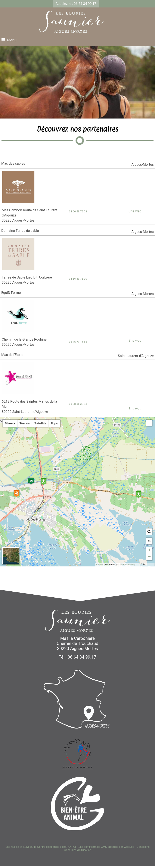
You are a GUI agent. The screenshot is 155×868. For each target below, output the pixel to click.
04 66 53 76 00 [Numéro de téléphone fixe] (78, 279)
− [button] (149, 557)
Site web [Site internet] (135, 211)
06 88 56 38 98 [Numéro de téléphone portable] (78, 404)
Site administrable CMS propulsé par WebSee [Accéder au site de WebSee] (106, 847)
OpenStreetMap (127, 565)
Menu (12, 40)
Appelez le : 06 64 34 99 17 (76, 4)
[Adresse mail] (125, 278)
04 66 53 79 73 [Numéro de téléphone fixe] (78, 211)
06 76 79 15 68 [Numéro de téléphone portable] (78, 342)
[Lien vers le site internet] (18, 201)
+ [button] (149, 550)
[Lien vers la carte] (129, 165)
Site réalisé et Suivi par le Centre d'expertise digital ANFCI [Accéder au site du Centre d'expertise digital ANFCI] (41, 847)
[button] (149, 423)
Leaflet (100, 565)
